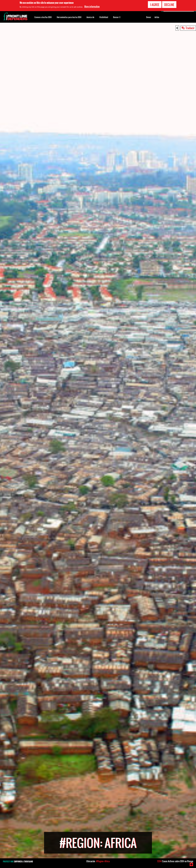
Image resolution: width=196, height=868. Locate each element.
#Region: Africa (103, 861)
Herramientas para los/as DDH (69, 17)
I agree (155, 5)
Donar (149, 17)
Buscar (117, 17)
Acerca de (90, 17)
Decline (169, 5)
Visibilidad (104, 17)
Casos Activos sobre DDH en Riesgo (175, 861)
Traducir (190, 28)
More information (92, 6)
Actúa (157, 17)
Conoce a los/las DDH (43, 17)
